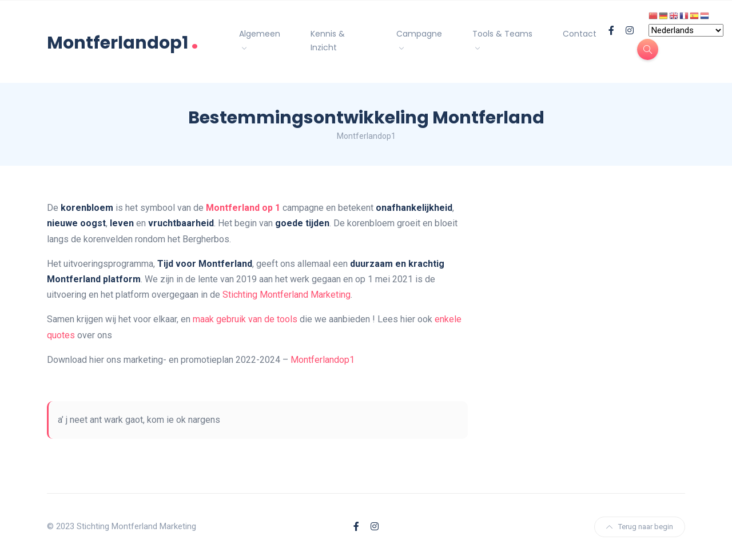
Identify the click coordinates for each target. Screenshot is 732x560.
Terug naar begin (640, 527)
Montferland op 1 (243, 208)
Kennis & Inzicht (328, 41)
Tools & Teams (502, 34)
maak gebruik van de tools (245, 319)
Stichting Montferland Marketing (287, 295)
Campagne (419, 34)
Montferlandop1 (123, 41)
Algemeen (260, 34)
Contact (580, 34)
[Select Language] (686, 30)
